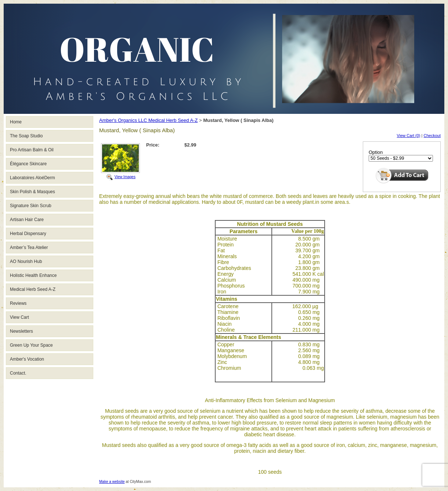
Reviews (18, 303)
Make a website (112, 482)
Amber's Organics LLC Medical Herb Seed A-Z (148, 120)
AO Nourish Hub (26, 261)
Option (376, 152)
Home (16, 122)
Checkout (432, 136)
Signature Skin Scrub (31, 206)
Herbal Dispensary (28, 234)
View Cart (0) (409, 136)
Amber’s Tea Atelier (29, 248)
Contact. (18, 373)
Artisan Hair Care (27, 220)
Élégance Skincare (28, 164)
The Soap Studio (26, 136)
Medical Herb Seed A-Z (33, 289)
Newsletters (21, 331)
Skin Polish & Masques (32, 192)
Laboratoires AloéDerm (32, 178)
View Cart (19, 317)
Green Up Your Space (31, 345)
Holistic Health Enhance (33, 275)
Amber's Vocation (27, 359)
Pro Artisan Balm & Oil (32, 150)
